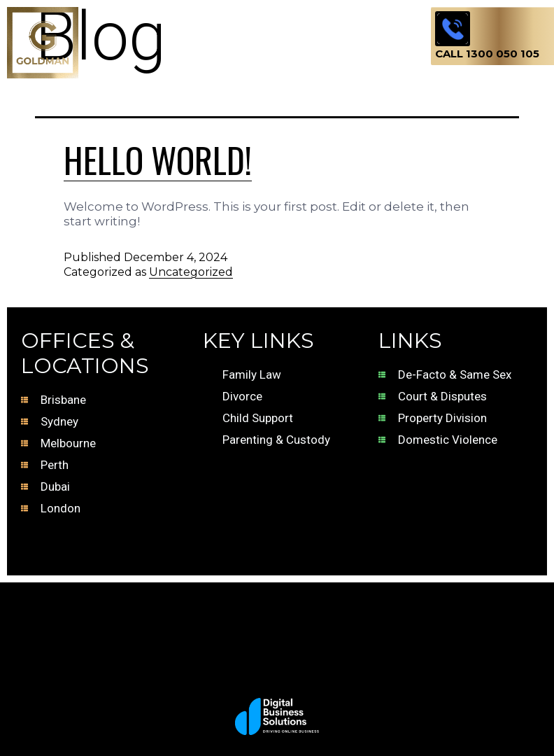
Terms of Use (250, 546)
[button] (255, 22)
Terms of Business (92, 546)
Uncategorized (191, 272)
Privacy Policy (431, 546)
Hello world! (158, 159)
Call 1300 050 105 (487, 54)
